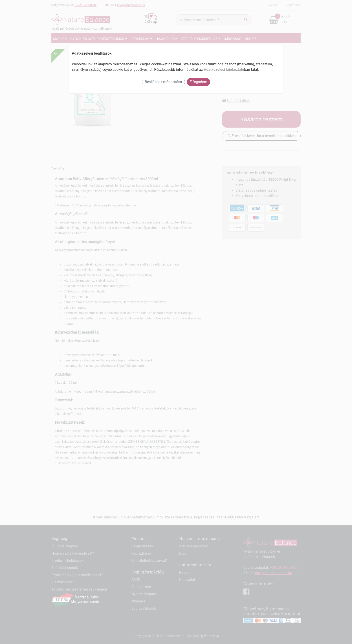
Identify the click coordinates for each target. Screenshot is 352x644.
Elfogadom (198, 82)
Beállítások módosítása (163, 82)
